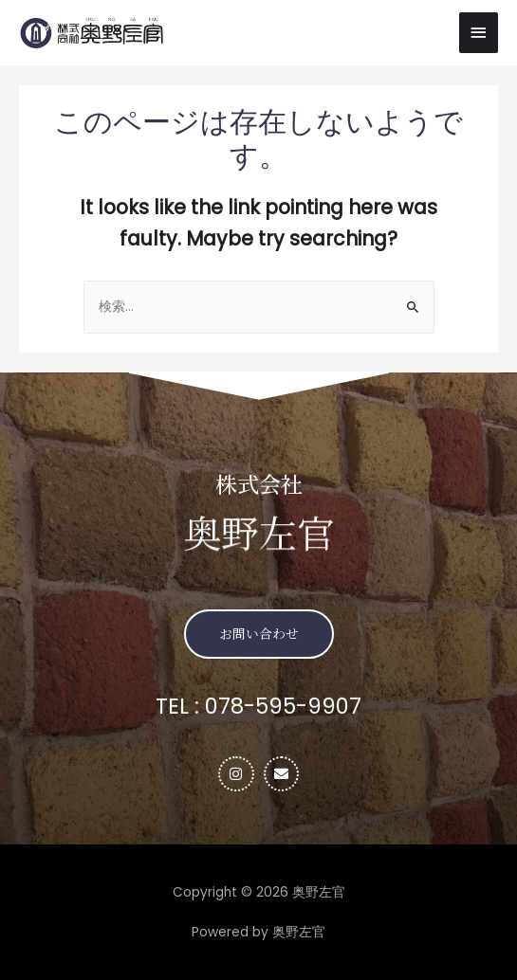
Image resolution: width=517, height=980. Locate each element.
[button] (259, 633)
